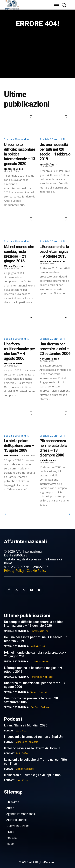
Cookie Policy (36, 571)
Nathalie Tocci (47, 164)
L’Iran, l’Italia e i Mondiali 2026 (26, 725)
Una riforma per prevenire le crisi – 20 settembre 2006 (55, 349)
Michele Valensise (14, 266)
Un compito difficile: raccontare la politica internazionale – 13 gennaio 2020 (34, 624)
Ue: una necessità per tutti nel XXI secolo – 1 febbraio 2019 (55, 152)
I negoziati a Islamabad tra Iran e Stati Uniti (35, 737)
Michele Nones (48, 460)
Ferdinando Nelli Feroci (52, 261)
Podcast (9, 731)
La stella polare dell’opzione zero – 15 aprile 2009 (19, 446)
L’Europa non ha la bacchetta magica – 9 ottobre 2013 (54, 251)
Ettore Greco (11, 455)
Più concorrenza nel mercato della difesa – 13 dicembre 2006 (53, 448)
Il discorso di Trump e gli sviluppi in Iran (32, 775)
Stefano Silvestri (13, 363)
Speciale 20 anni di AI (17, 139)
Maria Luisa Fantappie (27, 742)
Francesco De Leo (13, 169)
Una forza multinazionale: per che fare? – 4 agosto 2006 (19, 351)
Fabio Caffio (22, 753)
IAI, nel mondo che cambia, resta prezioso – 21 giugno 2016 (19, 254)
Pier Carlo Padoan (49, 359)
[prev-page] (7, 514)
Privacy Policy (14, 571)
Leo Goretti (21, 731)
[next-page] (68, 514)
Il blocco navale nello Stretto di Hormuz (32, 748)
